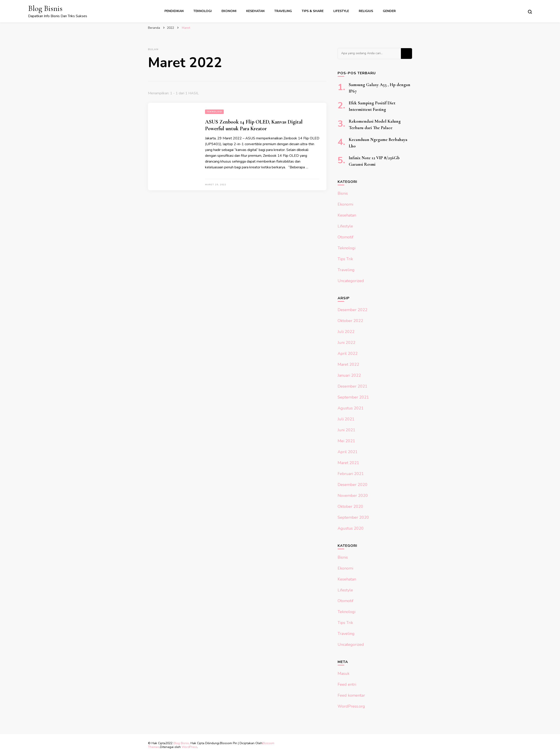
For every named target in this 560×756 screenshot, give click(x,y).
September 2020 (353, 517)
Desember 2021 (353, 386)
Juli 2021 (346, 419)
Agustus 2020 (351, 528)
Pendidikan (174, 11)
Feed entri (347, 684)
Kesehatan (255, 11)
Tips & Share (313, 11)
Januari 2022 (349, 375)
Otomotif (346, 237)
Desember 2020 (353, 485)
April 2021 (348, 452)
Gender (389, 11)
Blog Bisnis (45, 8)
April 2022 (348, 353)
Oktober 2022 (350, 321)
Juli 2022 (346, 332)
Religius (366, 11)
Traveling (283, 11)
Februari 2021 (351, 474)
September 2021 (353, 397)
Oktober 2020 (350, 506)
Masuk (344, 673)
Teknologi (203, 11)
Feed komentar (351, 695)
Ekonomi (229, 11)
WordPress (189, 747)
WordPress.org (351, 706)
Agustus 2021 (351, 408)
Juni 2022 (347, 343)
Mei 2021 (346, 441)
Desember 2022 (353, 310)
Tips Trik (345, 259)
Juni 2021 (347, 430)
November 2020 (353, 496)
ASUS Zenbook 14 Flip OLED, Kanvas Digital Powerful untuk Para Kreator (254, 125)
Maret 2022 (348, 364)
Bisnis (343, 193)
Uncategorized (351, 281)
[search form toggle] (530, 12)
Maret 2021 (348, 463)
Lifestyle (341, 11)
